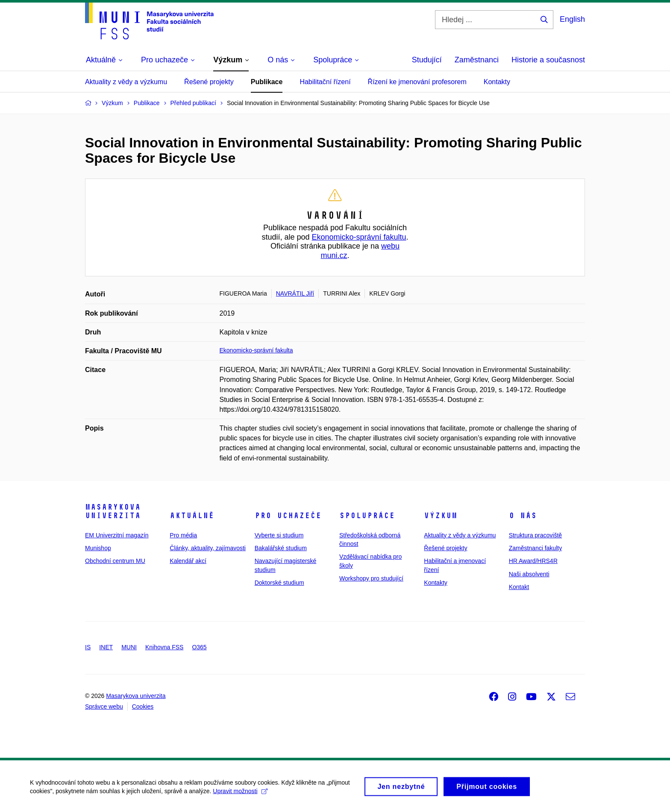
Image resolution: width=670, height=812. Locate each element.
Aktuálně (192, 516)
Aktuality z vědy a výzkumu (126, 82)
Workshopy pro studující (371, 578)
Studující (427, 60)
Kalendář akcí (188, 561)
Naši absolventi (529, 574)
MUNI (129, 647)
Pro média (183, 535)
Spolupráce (367, 516)
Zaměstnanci (477, 60)
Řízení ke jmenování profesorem (417, 82)
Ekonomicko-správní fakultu (359, 237)
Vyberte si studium (279, 535)
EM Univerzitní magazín (117, 535)
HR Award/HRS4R (533, 561)
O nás (523, 516)
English (572, 19)
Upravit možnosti (240, 795)
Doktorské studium (279, 583)
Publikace (267, 82)
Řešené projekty (209, 82)
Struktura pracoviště (536, 535)
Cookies (143, 706)
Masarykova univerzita (113, 511)
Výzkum (441, 516)
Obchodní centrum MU (115, 561)
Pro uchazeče (288, 516)
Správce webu (104, 706)
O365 (199, 647)
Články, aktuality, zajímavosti (208, 548)
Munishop (98, 548)
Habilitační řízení (325, 82)
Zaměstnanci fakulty (536, 548)
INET (106, 647)
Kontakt (519, 587)
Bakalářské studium (281, 548)
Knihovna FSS (165, 647)
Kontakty (497, 82)
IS (88, 647)
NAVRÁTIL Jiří (295, 293)
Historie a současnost (548, 60)
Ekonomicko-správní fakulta (256, 350)
